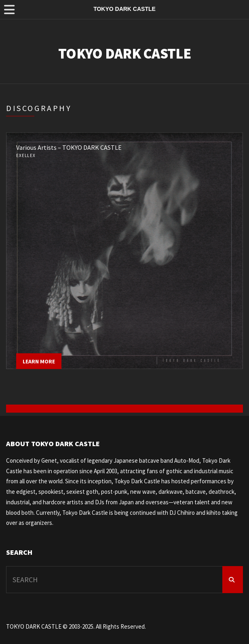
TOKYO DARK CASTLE (124, 53)
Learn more (39, 361)
